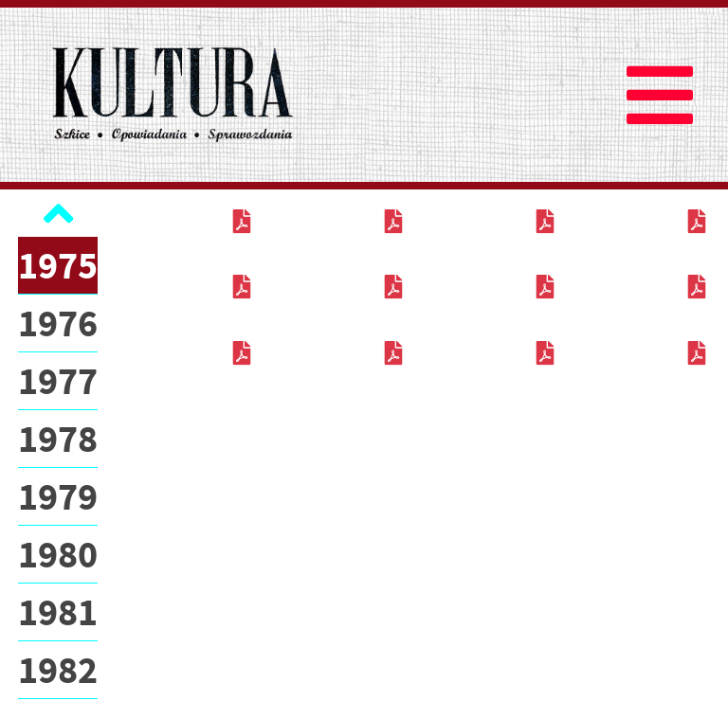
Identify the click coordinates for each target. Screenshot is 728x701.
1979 (58, 496)
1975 (58, 265)
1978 (58, 439)
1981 (58, 612)
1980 (58, 554)
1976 (58, 323)
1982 (58, 670)
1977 (58, 381)
